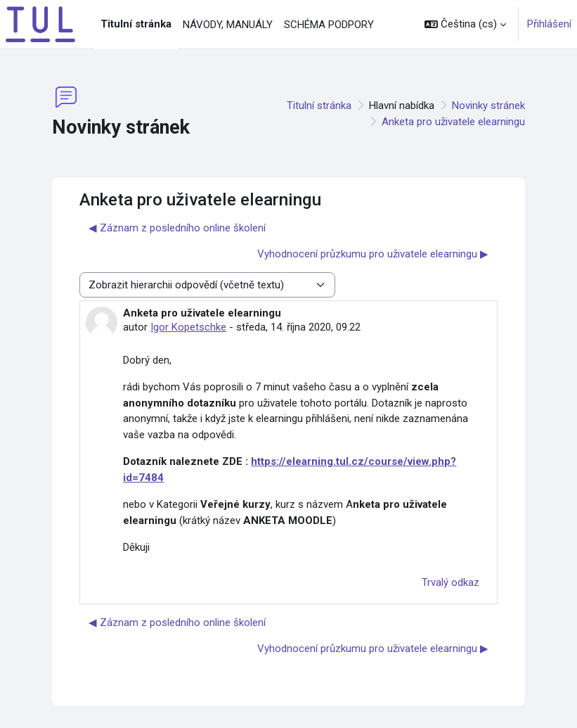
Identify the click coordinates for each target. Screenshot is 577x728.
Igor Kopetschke (188, 327)
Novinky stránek (488, 106)
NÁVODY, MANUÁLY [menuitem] (228, 25)
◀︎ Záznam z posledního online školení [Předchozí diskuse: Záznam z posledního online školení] (177, 228)
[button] (465, 24)
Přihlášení (549, 24)
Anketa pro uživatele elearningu (453, 122)
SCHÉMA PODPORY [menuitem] (329, 25)
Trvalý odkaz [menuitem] (450, 582)
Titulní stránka (319, 106)
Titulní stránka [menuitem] (136, 24)
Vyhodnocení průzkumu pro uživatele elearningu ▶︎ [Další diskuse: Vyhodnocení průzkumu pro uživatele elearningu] (373, 254)
